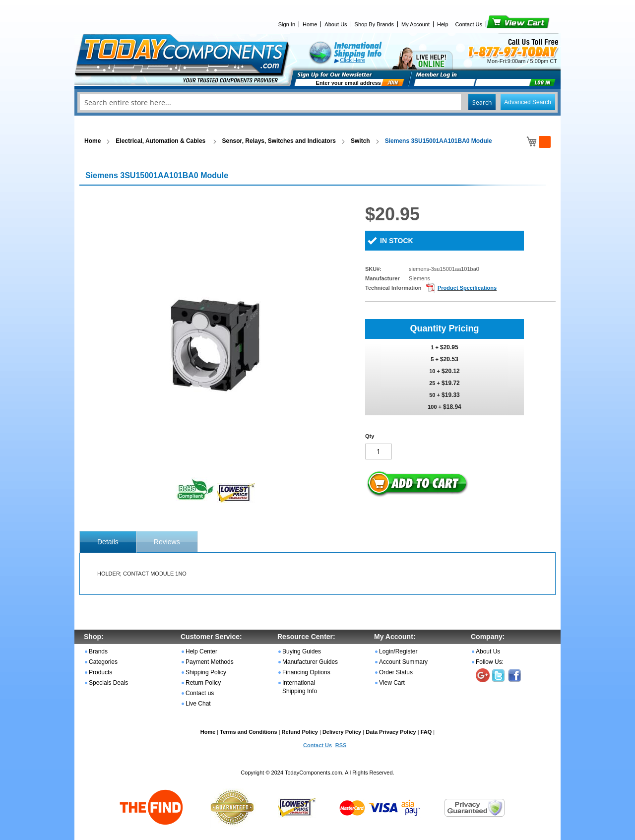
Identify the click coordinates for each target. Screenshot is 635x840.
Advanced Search (528, 102)
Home (310, 24)
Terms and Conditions (248, 732)
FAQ (426, 732)
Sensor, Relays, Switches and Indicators (279, 141)
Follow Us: (490, 662)
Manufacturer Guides (310, 662)
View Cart (501, 24)
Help (443, 24)
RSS (341, 745)
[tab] (108, 542)
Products (100, 672)
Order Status (396, 672)
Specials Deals (108, 683)
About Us (336, 24)
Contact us (200, 693)
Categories (103, 662)
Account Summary (403, 662)
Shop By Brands (375, 24)
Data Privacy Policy (391, 732)
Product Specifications (467, 288)
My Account (415, 24)
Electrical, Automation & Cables (161, 141)
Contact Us (469, 24)
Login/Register (398, 651)
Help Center (201, 651)
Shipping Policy (206, 672)
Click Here (352, 60)
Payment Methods (210, 662)
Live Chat (198, 704)
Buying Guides (302, 651)
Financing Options (306, 672)
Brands (98, 651)
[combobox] (317, 102)
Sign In (287, 24)
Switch (360, 141)
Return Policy (203, 683)
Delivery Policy (342, 732)
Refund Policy (300, 732)
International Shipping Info (300, 687)
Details (108, 542)
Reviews (167, 542)
